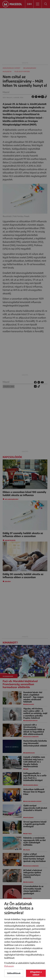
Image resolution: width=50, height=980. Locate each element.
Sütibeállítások (14, 973)
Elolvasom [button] (9, 966)
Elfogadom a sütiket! (36, 973)
